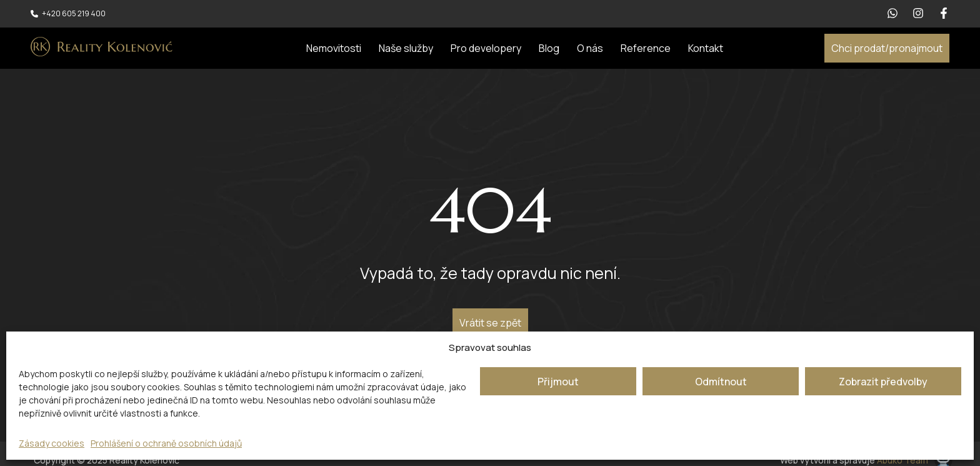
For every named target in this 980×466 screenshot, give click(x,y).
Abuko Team (902, 460)
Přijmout (558, 382)
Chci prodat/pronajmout (887, 48)
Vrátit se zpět (490, 323)
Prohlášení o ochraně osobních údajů (166, 443)
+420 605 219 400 (74, 13)
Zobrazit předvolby (883, 382)
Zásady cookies (52, 443)
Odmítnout (721, 382)
